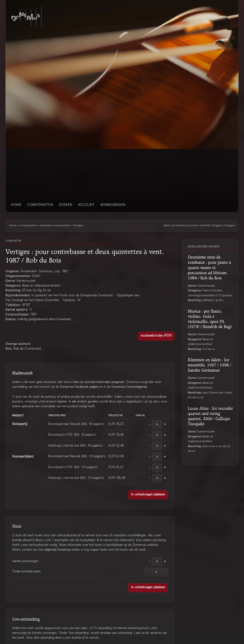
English (218, 226)
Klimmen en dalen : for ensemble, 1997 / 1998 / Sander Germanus (209, 364)
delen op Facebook (175, 226)
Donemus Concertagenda (129, 387)
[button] (156, 336)
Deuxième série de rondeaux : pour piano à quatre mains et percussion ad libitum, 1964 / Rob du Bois (209, 267)
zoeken (65, 205)
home (16, 205)
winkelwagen (113, 205)
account (86, 205)
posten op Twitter (200, 226)
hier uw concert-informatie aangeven (99, 382)
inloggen (230, 226)
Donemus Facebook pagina (79, 387)
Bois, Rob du (14, 349)
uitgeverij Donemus (58, 550)
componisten (40, 205)
